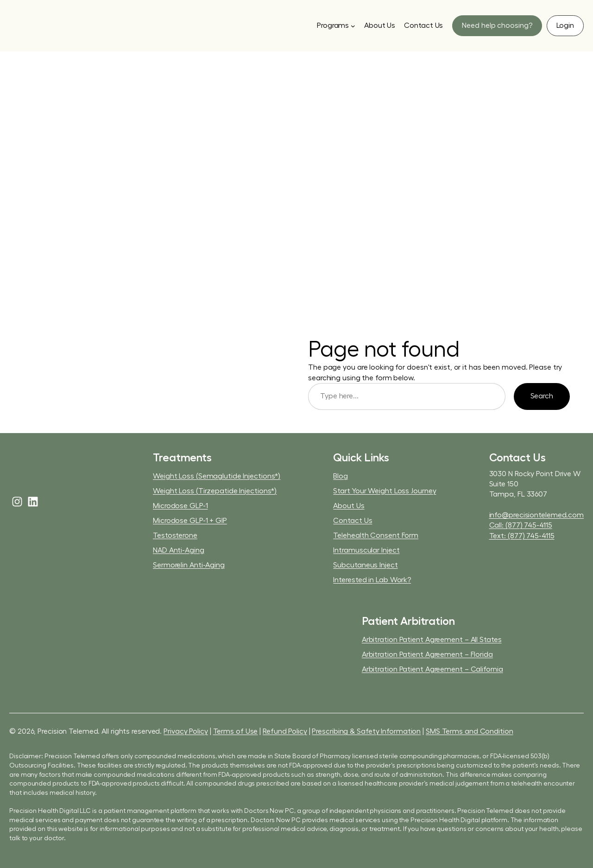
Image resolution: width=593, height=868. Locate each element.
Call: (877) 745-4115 (521, 525)
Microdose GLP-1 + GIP (190, 521)
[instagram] (17, 502)
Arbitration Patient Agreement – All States (432, 640)
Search (542, 396)
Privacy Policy (186, 731)
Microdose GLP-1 (180, 506)
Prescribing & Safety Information (366, 731)
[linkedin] (33, 502)
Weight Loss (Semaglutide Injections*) (217, 476)
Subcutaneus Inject (365, 565)
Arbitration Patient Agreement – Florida (427, 654)
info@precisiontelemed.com (537, 515)
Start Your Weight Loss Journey (385, 491)
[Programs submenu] (336, 25)
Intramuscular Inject (366, 550)
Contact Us (353, 521)
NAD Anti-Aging (179, 550)
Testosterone (175, 535)
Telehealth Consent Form (376, 535)
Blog (341, 476)
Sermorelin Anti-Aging (189, 565)
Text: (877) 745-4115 (522, 536)
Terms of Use (236, 731)
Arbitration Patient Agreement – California (432, 669)
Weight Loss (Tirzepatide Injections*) (215, 491)
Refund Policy (285, 731)
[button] (497, 25)
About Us (349, 506)
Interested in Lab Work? (372, 580)
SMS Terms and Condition (470, 731)
